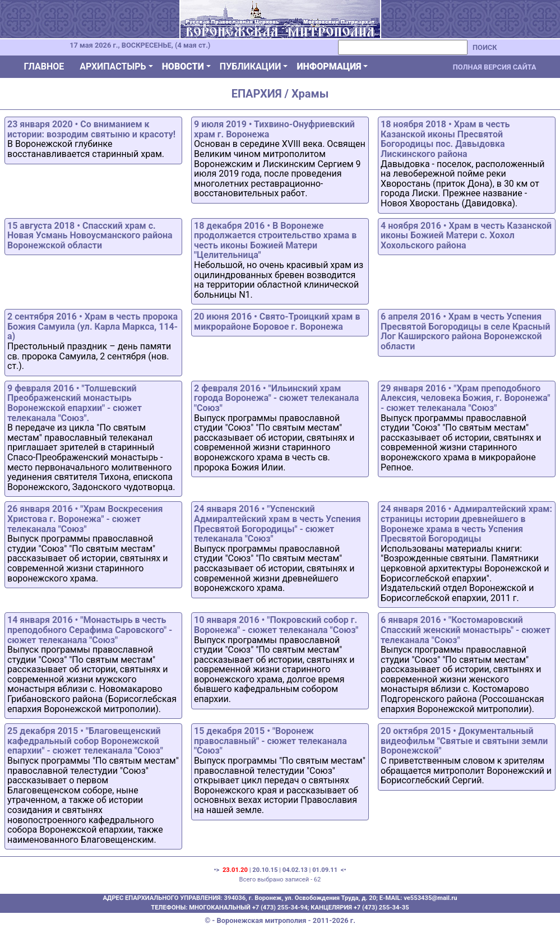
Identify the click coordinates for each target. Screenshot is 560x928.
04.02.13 (295, 870)
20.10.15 (265, 870)
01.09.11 (325, 870)
